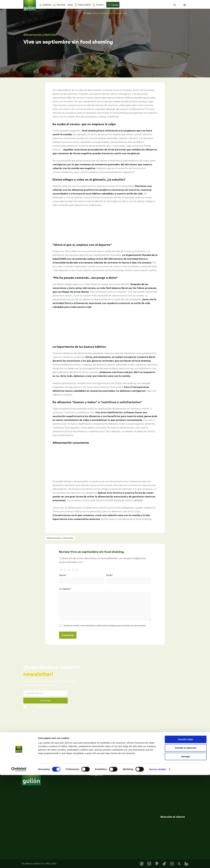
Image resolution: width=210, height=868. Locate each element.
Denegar (186, 849)
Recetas (61, 5)
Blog (70, 5)
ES (175, 5)
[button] (185, 5)
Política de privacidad (47, 707)
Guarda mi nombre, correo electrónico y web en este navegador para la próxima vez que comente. (105, 626)
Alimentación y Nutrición (40, 35)
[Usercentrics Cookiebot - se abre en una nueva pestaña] (19, 862)
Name (63, 575)
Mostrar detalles (158, 862)
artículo (138, 500)
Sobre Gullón (84, 5)
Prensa (100, 5)
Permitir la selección (186, 841)
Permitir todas (186, 832)
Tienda (115, 5)
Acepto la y (48, 709)
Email (110, 575)
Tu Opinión (65, 589)
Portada (87, 13)
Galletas (47, 5)
